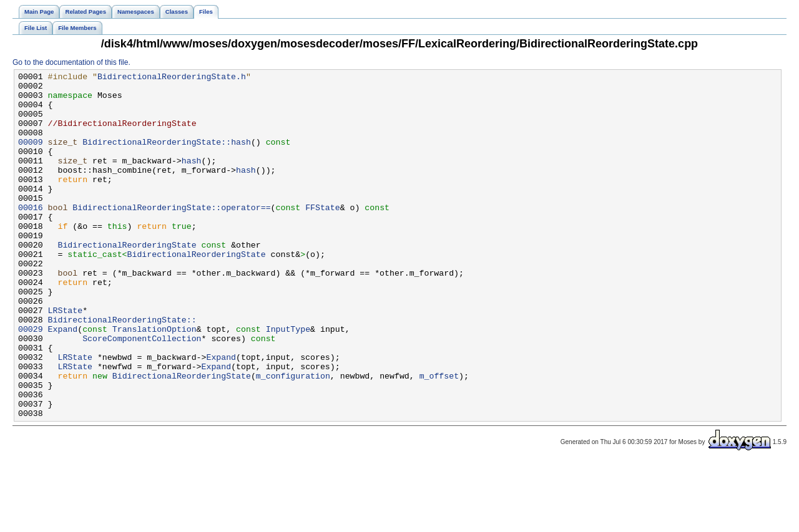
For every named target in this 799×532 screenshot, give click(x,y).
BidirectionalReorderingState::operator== (171, 235)
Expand (63, 381)
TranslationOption (154, 381)
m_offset (439, 437)
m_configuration (293, 437)
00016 (31, 235)
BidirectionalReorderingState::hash (167, 157)
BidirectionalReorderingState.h (172, 78)
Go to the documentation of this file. (71, 62)
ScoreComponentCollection (142, 392)
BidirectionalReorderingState (127, 280)
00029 (31, 381)
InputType (288, 381)
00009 (31, 157)
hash (192, 179)
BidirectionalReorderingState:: (122, 370)
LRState (66, 359)
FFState (323, 235)
